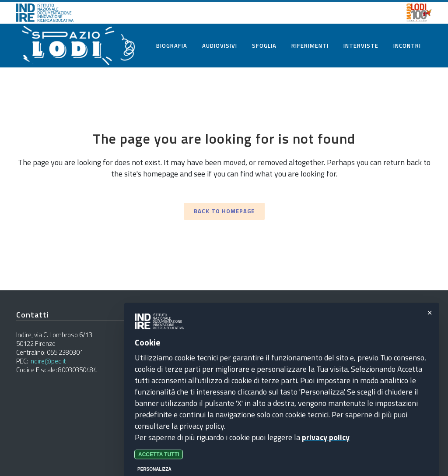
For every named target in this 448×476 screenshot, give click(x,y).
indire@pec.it (48, 361)
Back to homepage (224, 211)
